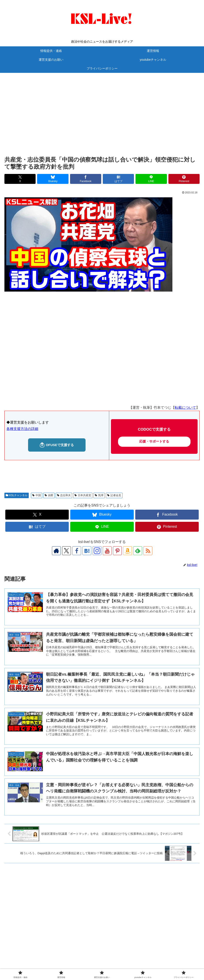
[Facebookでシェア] (86, 179)
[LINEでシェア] (151, 179)
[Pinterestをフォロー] (117, 551)
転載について (185, 408)
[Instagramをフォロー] (97, 551)
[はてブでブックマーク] (118, 179)
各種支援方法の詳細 (22, 429)
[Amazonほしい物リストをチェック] (128, 551)
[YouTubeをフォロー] (107, 551)
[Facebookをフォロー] (77, 551)
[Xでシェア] (20, 179)
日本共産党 (83, 495)
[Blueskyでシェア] (53, 179)
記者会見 (114, 495)
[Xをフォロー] (67, 551)
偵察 (49, 495)
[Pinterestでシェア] (184, 179)
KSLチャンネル (17, 495)
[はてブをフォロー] (87, 551)
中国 (37, 495)
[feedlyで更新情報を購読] (138, 551)
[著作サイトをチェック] (56, 551)
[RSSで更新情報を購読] (148, 551)
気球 (99, 495)
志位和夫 (64, 495)
